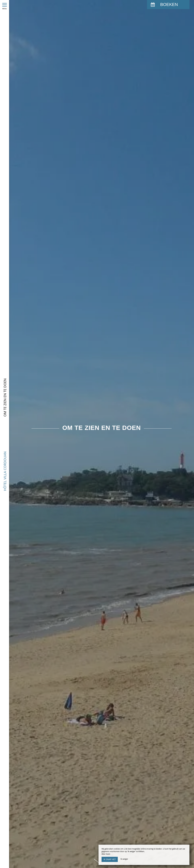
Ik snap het (110, 859)
